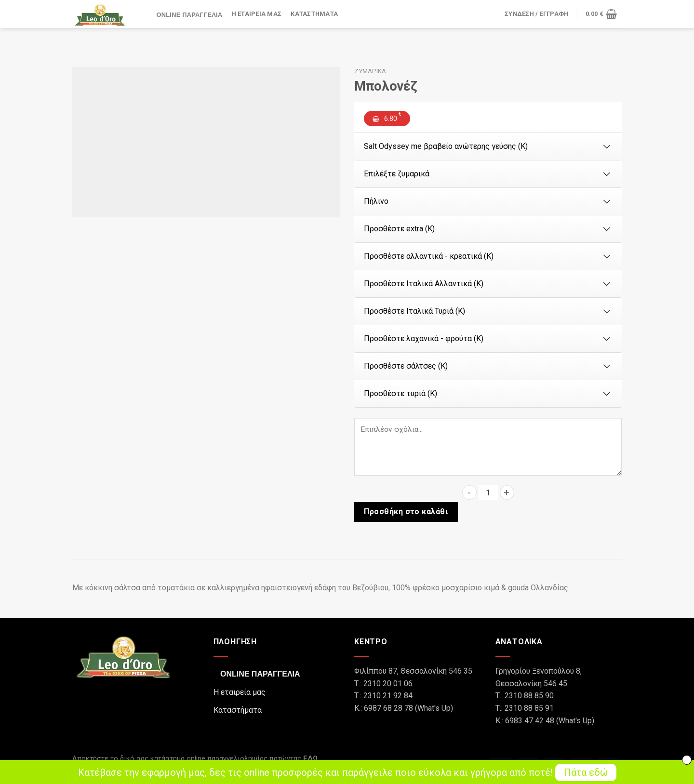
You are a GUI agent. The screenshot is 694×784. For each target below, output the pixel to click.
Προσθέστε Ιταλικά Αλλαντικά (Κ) (488, 284)
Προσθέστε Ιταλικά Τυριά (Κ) (488, 311)
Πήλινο (488, 201)
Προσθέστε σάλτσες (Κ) (488, 366)
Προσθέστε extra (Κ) (488, 229)
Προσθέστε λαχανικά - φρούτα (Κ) (488, 339)
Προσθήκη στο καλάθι (406, 512)
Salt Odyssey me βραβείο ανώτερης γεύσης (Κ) (488, 146)
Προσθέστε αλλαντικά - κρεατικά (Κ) (488, 256)
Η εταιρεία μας (257, 14)
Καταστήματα (314, 14)
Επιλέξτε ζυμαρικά (488, 174)
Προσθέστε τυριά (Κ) (488, 393)
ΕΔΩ (310, 759)
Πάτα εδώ (586, 772)
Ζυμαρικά (370, 71)
